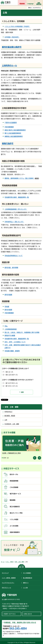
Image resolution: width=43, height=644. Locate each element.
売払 (6, 326)
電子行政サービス (15, 494)
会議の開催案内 (15, 532)
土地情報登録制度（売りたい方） (16, 209)
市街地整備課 (9, 127)
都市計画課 (8, 295)
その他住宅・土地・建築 (12, 424)
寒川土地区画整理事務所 (13, 133)
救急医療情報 (14, 481)
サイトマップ (5, 573)
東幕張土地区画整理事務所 (14, 136)
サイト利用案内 (27, 573)
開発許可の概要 (10, 336)
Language (30, 4)
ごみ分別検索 (14, 487)
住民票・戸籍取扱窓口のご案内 (12, 453)
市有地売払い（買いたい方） (14, 222)
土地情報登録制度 (11, 329)
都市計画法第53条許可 (12, 47)
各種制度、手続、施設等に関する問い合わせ (20, 623)
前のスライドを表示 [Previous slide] (35, 458)
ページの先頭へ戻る (21, 567)
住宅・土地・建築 (12, 407)
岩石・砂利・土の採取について (15, 342)
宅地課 (7, 307)
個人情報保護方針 (28, 578)
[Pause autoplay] (4, 458)
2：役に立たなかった (10, 375)
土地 (6, 420)
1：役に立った (8, 372)
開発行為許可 (8, 143)
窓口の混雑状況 (15, 507)
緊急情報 (22, 4)
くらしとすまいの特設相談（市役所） (17, 26)
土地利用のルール (9, 65)
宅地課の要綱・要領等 (12, 351)
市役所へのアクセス (10, 614)
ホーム (3, 562)
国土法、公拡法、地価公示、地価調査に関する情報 (22, 332)
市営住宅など (8, 412)
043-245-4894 (18, 628)
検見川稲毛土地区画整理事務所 (15, 130)
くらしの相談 (14, 519)
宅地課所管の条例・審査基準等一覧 (17, 197)
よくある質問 (14, 526)
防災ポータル (14, 474)
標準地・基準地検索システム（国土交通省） (22, 178)
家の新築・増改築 (10, 416)
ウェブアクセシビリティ (8, 583)
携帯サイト (26, 583)
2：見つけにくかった (10, 386)
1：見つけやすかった (10, 383)
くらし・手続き (10, 562)
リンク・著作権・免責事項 (9, 578)
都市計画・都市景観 (11, 268)
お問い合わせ (28, 614)
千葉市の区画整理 (11, 123)
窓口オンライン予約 (16, 513)
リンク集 (25, 588)
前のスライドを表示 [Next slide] (39, 458)
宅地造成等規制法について (14, 256)
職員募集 (13, 500)
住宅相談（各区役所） (12, 37)
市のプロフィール (6, 588)
